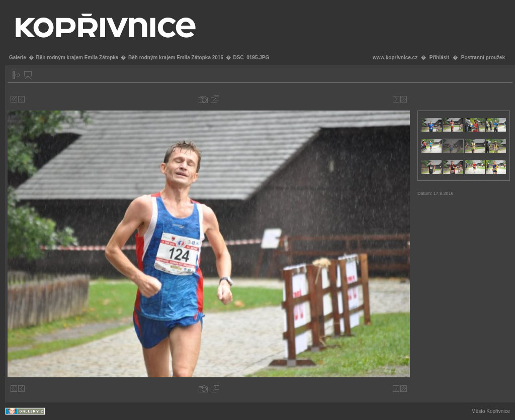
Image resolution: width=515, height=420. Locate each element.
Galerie (18, 58)
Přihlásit (439, 58)
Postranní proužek (483, 58)
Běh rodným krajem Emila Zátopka (77, 58)
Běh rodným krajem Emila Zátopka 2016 (176, 58)
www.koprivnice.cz (395, 58)
